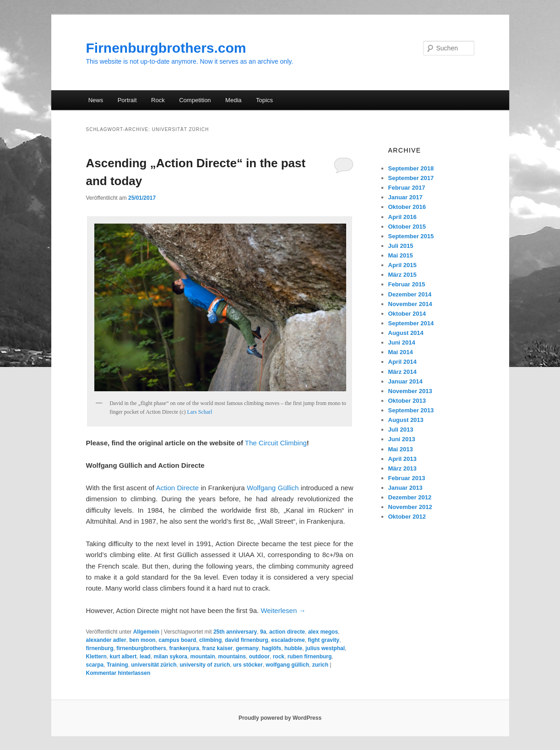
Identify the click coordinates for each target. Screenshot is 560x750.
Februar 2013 (407, 478)
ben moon (142, 640)
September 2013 (411, 410)
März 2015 (402, 275)
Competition (195, 100)
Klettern (96, 657)
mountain (203, 657)
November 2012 (410, 507)
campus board (177, 640)
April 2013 (402, 459)
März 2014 (402, 372)
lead (145, 657)
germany (247, 648)
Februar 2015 (407, 284)
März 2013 (402, 468)
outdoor (259, 657)
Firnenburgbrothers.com (166, 48)
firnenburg (100, 648)
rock (279, 657)
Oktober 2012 (407, 517)
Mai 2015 (401, 255)
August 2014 (406, 333)
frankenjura (184, 648)
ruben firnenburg (310, 657)
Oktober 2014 (407, 314)
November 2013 (410, 391)
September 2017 (411, 178)
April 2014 (402, 362)
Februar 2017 (407, 188)
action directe (287, 632)
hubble (293, 648)
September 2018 (411, 168)
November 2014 (410, 304)
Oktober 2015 (407, 227)
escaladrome (288, 640)
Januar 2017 (405, 197)
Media (233, 100)
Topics (264, 100)
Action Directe (177, 488)
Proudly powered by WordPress (280, 718)
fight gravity (323, 640)
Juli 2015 (401, 246)
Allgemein (146, 632)
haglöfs (272, 648)
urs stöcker (248, 665)
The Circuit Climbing (276, 443)
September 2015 (411, 236)
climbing (210, 640)
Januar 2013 (405, 488)
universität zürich (154, 665)
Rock (158, 100)
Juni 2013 (402, 439)
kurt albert (123, 657)
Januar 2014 (405, 381)
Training (117, 665)
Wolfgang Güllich (273, 488)
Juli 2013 (401, 430)
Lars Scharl (199, 412)
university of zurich (205, 665)
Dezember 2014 (410, 294)
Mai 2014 (401, 352)
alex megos (323, 632)
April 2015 (402, 265)
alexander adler (106, 640)
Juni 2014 (402, 342)
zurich (320, 665)
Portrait (127, 100)
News (96, 100)
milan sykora (171, 657)
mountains (232, 657)
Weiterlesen (283, 610)
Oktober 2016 (407, 207)
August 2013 (406, 420)
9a (263, 632)
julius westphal (325, 648)
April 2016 (402, 217)
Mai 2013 (401, 449)
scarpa (95, 665)
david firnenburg (247, 640)
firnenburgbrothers (141, 648)
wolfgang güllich (287, 665)
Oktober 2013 (407, 401)
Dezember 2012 (410, 497)
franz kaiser (218, 648)
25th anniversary (235, 632)
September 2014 (411, 323)
